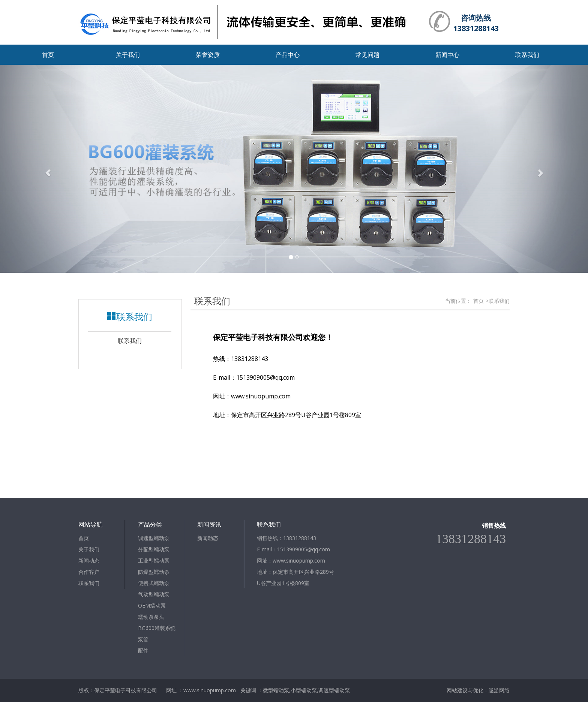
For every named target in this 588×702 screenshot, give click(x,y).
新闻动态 (89, 561)
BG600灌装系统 (157, 628)
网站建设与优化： (468, 690)
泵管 (143, 639)
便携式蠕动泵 (154, 583)
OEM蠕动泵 (152, 605)
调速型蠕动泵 (154, 538)
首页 (48, 55)
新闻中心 (447, 55)
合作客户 (89, 572)
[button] (44, 169)
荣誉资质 (208, 55)
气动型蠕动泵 (154, 594)
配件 (143, 650)
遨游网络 (499, 690)
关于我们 (128, 55)
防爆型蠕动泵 (154, 572)
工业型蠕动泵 (154, 561)
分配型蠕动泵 (154, 549)
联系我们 (527, 55)
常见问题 (367, 55)
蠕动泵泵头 (151, 617)
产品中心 (288, 55)
